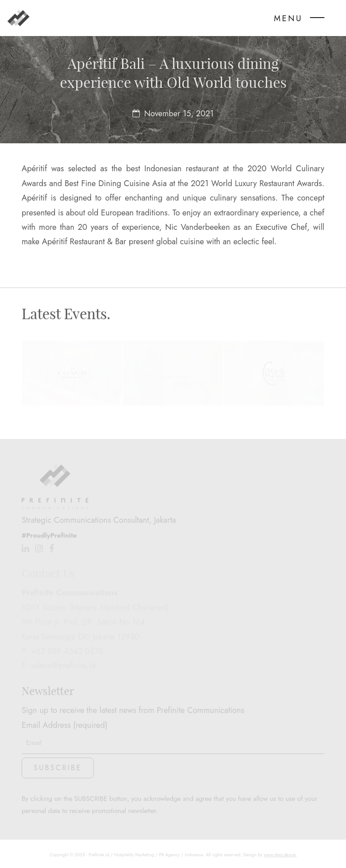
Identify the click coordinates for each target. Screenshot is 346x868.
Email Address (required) (173, 734)
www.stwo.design (280, 855)
